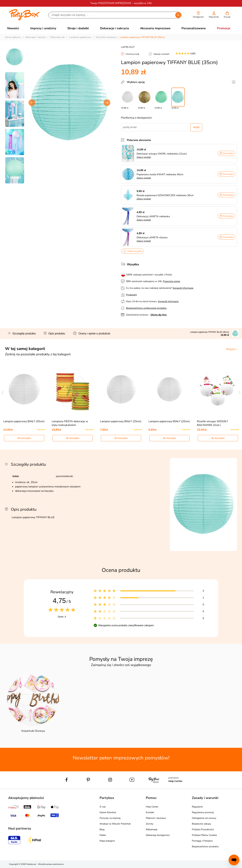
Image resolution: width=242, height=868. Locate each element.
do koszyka (24, 438)
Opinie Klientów (108, 812)
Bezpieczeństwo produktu (205, 847)
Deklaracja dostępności (158, 835)
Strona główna (13, 37)
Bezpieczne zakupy (201, 824)
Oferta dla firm (159, 315)
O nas (103, 807)
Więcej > (232, 349)
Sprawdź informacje (183, 288)
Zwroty (150, 824)
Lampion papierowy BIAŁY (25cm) (121, 421)
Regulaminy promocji (203, 812)
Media (103, 835)
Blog (102, 829)
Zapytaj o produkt (161, 54)
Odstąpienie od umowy (204, 818)
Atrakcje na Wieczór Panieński (115, 824)
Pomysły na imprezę (110, 818)
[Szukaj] (112, 15)
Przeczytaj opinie (171, 281)
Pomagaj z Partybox (202, 841)
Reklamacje (152, 829)
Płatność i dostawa (156, 818)
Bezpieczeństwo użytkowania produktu (146, 308)
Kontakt (150, 812)
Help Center (152, 807)
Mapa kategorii (107, 841)
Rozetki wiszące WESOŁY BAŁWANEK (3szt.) (213, 423)
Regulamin (197, 807)
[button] (198, 15)
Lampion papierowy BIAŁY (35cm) (24, 421)
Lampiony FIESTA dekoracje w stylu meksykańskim (70, 423)
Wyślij (196, 127)
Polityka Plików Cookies (204, 835)
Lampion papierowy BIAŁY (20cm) (169, 421)
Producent (131, 295)
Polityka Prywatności (203, 829)
